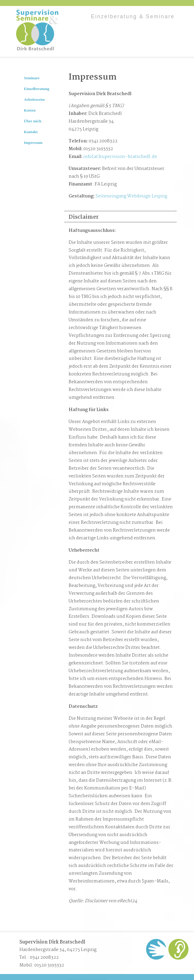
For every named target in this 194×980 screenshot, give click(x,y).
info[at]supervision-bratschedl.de (120, 157)
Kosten (30, 110)
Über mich (33, 121)
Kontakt (31, 132)
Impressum (33, 143)
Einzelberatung (37, 89)
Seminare (32, 78)
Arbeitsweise (34, 99)
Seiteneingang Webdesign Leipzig (131, 196)
